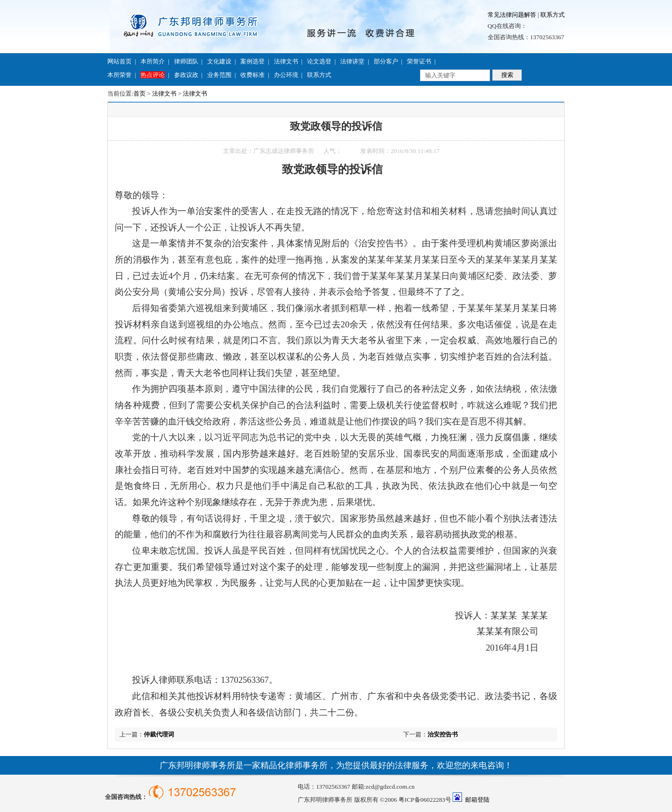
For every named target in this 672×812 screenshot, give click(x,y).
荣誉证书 (419, 61)
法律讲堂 (352, 61)
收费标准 (252, 75)
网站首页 (119, 61)
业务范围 (219, 75)
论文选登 (319, 61)
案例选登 (252, 61)
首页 (140, 94)
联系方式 (553, 15)
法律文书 (286, 61)
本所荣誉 (119, 75)
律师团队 (186, 61)
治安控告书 (443, 734)
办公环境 (286, 75)
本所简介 (153, 61)
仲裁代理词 (159, 734)
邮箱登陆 (477, 800)
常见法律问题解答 (512, 15)
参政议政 (186, 75)
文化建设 (219, 61)
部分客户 (386, 61)
